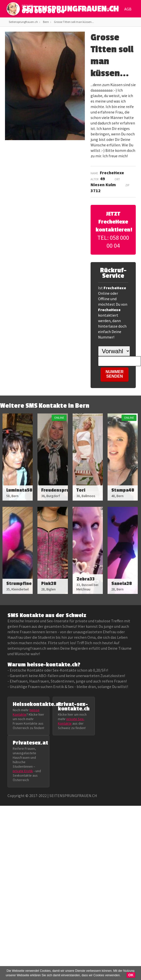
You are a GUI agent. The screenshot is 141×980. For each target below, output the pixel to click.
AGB (128, 9)
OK (131, 975)
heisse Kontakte (26, 712)
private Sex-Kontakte (71, 721)
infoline (27, 6)
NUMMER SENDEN (115, 374)
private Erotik (23, 771)
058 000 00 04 (43, 11)
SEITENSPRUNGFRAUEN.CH (70, 10)
